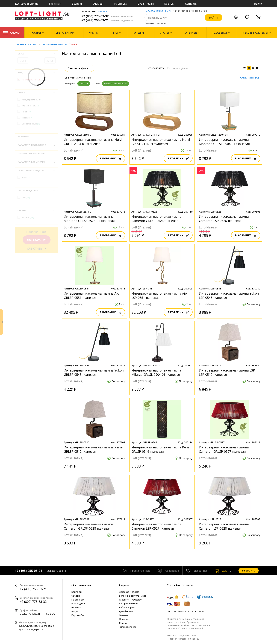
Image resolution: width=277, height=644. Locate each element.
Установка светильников (133, 596)
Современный (31, 124)
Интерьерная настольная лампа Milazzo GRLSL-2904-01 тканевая (156, 372)
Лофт (27, 112)
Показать (37, 240)
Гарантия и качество (130, 600)
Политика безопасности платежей (185, 611)
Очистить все (250, 78)
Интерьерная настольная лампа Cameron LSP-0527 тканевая (156, 526)
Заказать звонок (57, 571)
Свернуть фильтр (79, 68)
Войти (258, 4)
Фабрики (76, 596)
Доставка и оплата (27, 4)
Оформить (249, 571)
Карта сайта (78, 615)
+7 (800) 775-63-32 (107, 16)
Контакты (191, 4)
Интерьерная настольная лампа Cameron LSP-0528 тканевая (224, 526)
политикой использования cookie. (187, 628)
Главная (20, 44)
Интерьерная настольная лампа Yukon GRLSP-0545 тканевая (94, 372)
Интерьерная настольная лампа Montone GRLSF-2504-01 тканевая (224, 142)
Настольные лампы (54, 44)
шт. (221, 571)
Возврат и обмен (128, 604)
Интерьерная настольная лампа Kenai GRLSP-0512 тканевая (93, 449)
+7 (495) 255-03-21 (107, 20)
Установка (120, 4)
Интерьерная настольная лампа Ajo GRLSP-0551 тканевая (92, 295)
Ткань (84, 84)
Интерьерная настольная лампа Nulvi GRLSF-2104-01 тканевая (93, 142)
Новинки (76, 607)
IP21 (26, 178)
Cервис (125, 585)
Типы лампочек (128, 627)
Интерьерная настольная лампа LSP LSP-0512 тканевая (227, 372)
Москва (102, 12)
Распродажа (78, 604)
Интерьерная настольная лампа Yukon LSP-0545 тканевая (229, 295)
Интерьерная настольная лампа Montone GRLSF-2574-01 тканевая (89, 219)
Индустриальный (32, 100)
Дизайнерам (146, 4)
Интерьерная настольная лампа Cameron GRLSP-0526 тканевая (156, 219)
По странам (78, 600)
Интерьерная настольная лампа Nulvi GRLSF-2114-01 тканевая (161, 142)
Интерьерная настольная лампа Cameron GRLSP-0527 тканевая (224, 449)
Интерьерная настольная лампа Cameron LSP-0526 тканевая (224, 219)
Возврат (77, 4)
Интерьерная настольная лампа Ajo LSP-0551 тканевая (159, 295)
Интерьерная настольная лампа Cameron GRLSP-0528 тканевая (89, 526)
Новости (124, 619)
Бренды (169, 4)
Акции (75, 611)
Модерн (27, 118)
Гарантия (55, 4)
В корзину (110, 158)
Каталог (12, 33)
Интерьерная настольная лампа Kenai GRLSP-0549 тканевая (161, 449)
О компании (81, 585)
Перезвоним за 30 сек (158, 11)
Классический (31, 106)
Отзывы (98, 4)
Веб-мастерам (127, 607)
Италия (28, 218)
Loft (26, 198)
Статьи (123, 623)
